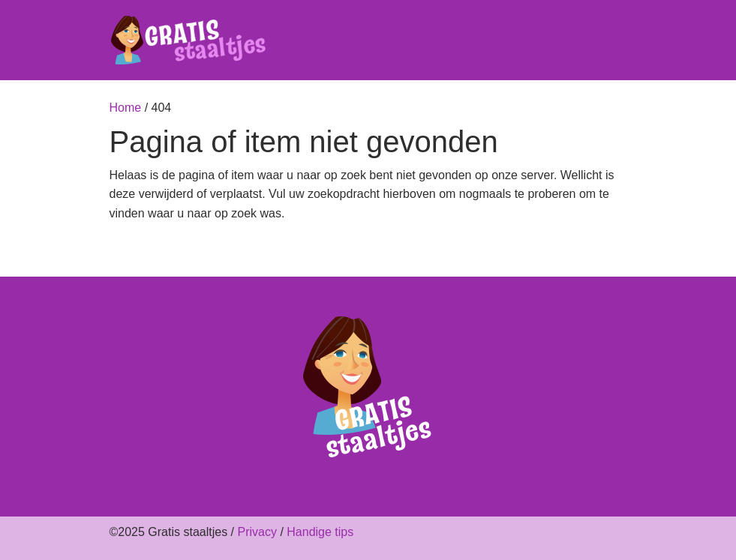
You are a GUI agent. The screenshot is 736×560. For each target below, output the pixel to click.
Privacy (257, 532)
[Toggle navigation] (618, 40)
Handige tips (320, 532)
